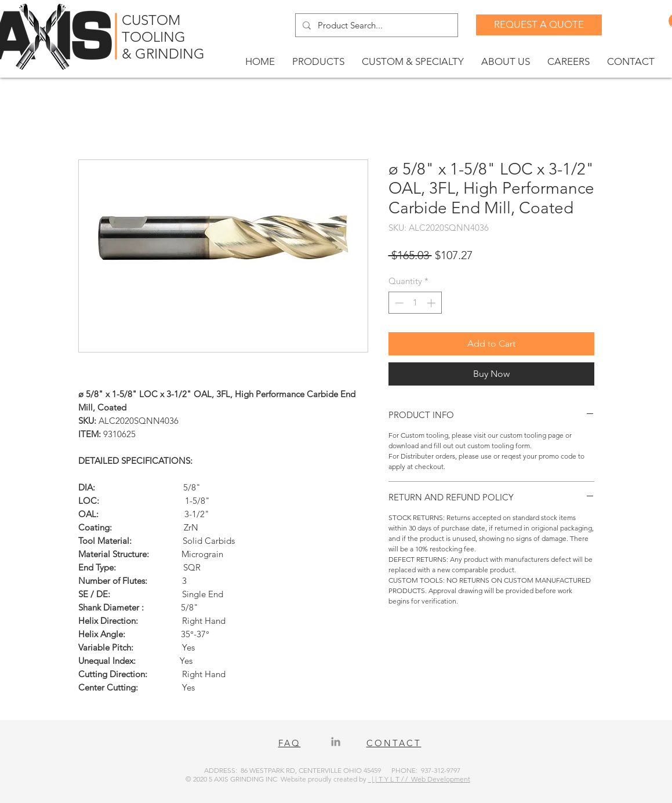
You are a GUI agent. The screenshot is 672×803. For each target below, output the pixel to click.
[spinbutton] (415, 303)
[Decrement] (398, 303)
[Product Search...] (375, 25)
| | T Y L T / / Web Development (419, 779)
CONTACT (394, 743)
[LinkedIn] (336, 742)
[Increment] (432, 303)
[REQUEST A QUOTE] (539, 25)
